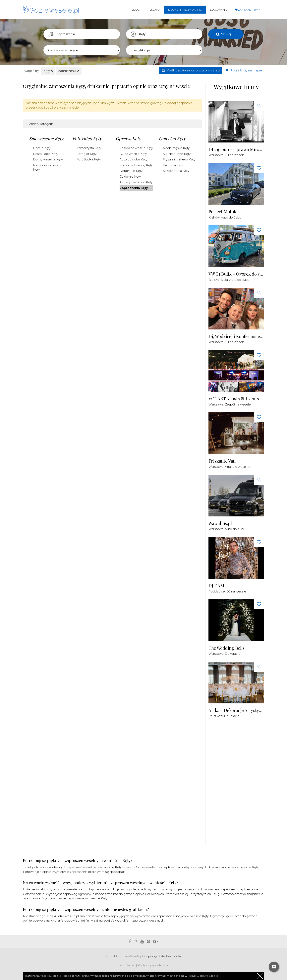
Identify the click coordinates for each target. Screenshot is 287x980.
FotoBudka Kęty (88, 159)
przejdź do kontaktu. (165, 956)
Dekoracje (233, 654)
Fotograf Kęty (86, 154)
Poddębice (217, 591)
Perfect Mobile (223, 212)
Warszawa (216, 155)
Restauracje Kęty (46, 154)
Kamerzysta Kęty (89, 148)
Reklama (154, 10)
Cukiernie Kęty (130, 177)
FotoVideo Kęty (87, 138)
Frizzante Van (222, 461)
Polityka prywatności (153, 965)
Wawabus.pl (220, 523)
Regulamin (127, 965)
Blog (136, 10)
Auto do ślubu (231, 217)
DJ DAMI (217, 586)
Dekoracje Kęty (131, 171)
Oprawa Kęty (128, 138)
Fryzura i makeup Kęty (179, 159)
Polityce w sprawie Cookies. (203, 976)
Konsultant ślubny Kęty (136, 165)
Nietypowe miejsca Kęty (47, 167)
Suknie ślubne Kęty (177, 154)
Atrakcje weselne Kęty (136, 182)
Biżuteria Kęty (173, 165)
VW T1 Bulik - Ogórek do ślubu (236, 274)
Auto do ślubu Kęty (133, 159)
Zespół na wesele (238, 404)
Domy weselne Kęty (48, 159)
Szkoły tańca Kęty (176, 171)
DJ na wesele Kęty (133, 154)
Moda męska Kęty (176, 148)
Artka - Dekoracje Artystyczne (236, 710)
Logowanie (219, 10)
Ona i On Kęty (172, 138)
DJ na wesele (235, 155)
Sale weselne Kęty (46, 138)
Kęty (48, 71)
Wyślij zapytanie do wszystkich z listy (191, 70)
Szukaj (226, 34)
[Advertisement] (238, 784)
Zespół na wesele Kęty (136, 148)
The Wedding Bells (227, 648)
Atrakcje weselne (238, 467)
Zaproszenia (69, 71)
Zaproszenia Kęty (134, 188)
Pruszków (216, 716)
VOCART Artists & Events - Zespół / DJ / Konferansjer (236, 399)
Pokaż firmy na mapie (244, 70)
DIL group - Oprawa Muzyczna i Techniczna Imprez (236, 149)
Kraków (214, 217)
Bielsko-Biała (218, 280)
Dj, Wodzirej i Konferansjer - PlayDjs (236, 336)
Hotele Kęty (42, 148)
